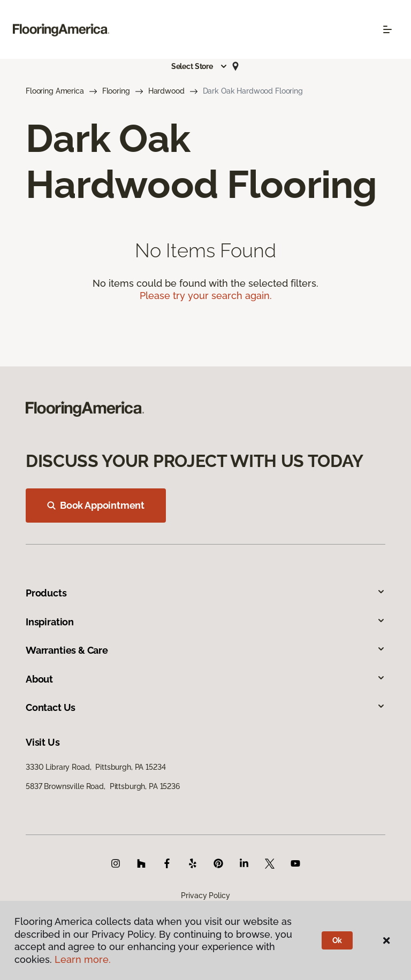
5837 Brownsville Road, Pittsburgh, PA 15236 (103, 786)
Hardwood (166, 91)
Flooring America (55, 91)
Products (205, 593)
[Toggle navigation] (387, 29)
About (205, 679)
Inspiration (205, 622)
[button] (200, 66)
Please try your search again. (206, 296)
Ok (337, 940)
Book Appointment (96, 505)
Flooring (116, 91)
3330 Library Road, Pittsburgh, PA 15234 (96, 767)
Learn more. (83, 959)
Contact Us (205, 707)
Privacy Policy (205, 895)
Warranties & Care (205, 650)
